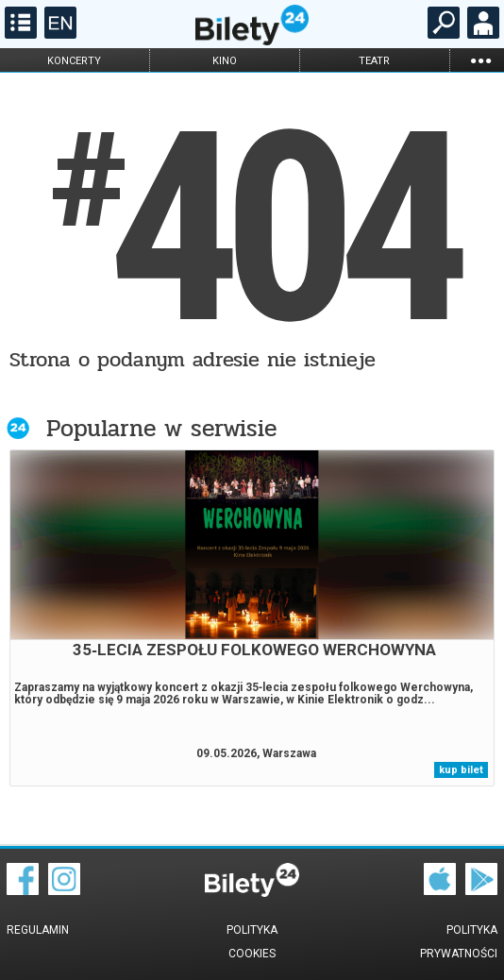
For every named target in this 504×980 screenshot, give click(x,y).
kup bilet (461, 770)
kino (225, 61)
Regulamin (38, 930)
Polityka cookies (252, 942)
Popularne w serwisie (161, 428)
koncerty (74, 61)
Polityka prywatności (459, 942)
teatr (374, 61)
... (480, 60)
